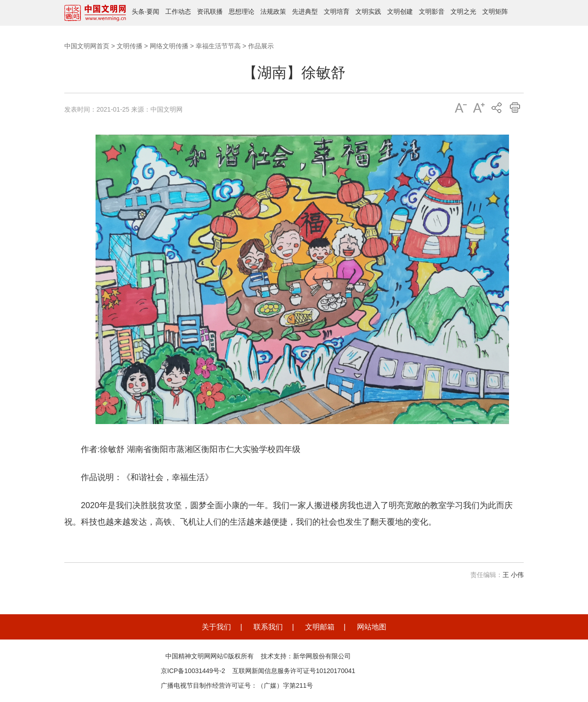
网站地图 (372, 627)
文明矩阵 (495, 11)
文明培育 (337, 11)
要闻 (153, 11)
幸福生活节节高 (218, 46)
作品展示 (261, 46)
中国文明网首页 (87, 46)
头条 (138, 11)
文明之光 (464, 11)
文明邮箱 (320, 627)
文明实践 (368, 11)
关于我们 (216, 627)
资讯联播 (210, 11)
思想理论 (242, 11)
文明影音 (432, 11)
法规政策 (273, 11)
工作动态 (178, 11)
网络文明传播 (169, 46)
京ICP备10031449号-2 (193, 671)
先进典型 (305, 11)
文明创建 (400, 11)
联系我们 (268, 627)
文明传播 (130, 46)
